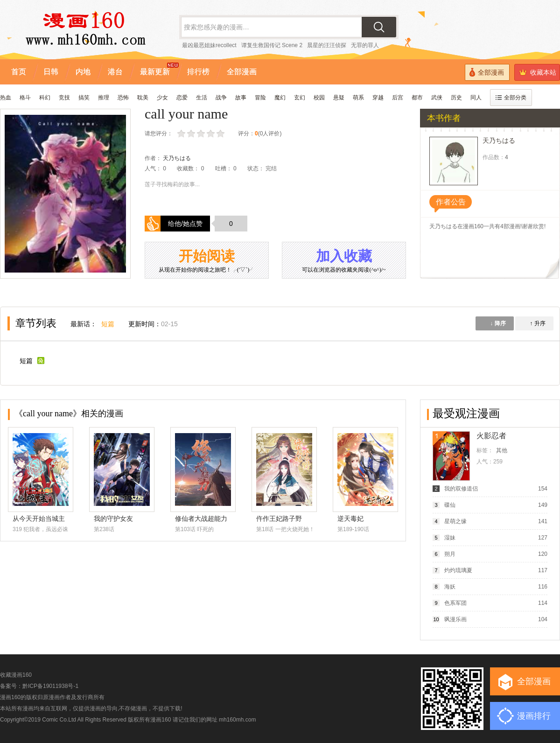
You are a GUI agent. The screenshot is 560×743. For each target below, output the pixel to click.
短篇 (108, 324)
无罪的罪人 (365, 45)
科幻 (45, 98)
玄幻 (300, 98)
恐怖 (123, 98)
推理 (104, 98)
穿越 (378, 98)
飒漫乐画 (455, 619)
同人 (476, 98)
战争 (221, 98)
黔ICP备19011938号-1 (50, 686)
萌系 (358, 98)
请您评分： (159, 133)
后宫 (398, 98)
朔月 (450, 554)
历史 (456, 98)
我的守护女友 (113, 519)
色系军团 (455, 603)
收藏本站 (538, 72)
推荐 (212, 134)
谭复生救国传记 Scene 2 (272, 45)
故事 (241, 98)
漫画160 (161, 720)
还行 (202, 134)
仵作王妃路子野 (279, 519)
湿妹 (450, 538)
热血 (6, 98)
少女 (162, 98)
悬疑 (339, 98)
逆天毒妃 (350, 519)
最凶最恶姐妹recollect (209, 45)
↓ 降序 (498, 323)
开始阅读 (207, 261)
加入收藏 (344, 261)
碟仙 (450, 505)
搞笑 (84, 98)
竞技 (64, 98)
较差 (192, 134)
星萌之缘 (455, 521)
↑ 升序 (537, 323)
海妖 (450, 587)
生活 (202, 98)
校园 (319, 98)
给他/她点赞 (185, 224)
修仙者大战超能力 (201, 519)
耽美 (143, 98)
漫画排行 (534, 716)
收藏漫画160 (16, 675)
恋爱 (182, 98)
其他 (502, 450)
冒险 (260, 98)
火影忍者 (491, 436)
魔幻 (280, 98)
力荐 (221, 134)
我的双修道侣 (461, 489)
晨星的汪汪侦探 (327, 45)
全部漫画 (487, 72)
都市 (417, 98)
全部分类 (511, 98)
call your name (186, 114)
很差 (182, 134)
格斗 (25, 98)
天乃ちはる (177, 158)
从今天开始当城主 (39, 519)
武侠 (437, 98)
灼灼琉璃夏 (458, 570)
